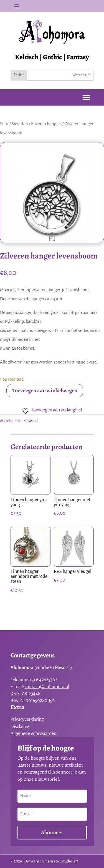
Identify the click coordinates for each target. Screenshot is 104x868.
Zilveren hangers (46, 124)
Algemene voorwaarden (33, 734)
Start (4, 124)
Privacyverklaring (27, 720)
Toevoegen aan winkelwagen (45, 391)
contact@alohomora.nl (47, 687)
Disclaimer (21, 727)
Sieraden (20, 124)
